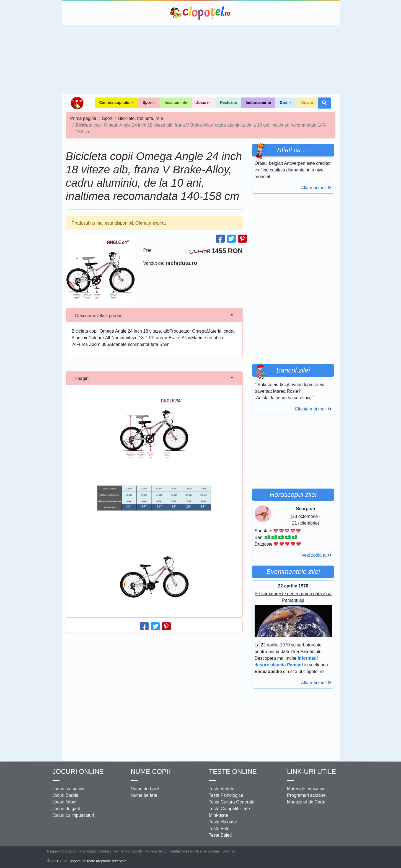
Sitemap (229, 851)
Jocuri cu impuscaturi (73, 815)
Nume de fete (144, 795)
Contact (105, 851)
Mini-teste (218, 815)
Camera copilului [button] (115, 102)
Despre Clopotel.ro (62, 851)
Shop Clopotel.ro (77, 103)
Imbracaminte (258, 102)
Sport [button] (148, 102)
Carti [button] (284, 102)
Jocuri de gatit (66, 809)
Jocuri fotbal (64, 802)
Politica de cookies (205, 851)
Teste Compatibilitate (230, 809)
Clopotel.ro (201, 13)
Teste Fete (219, 829)
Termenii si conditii (128, 851)
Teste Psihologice (226, 795)
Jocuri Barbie (65, 795)
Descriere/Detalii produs (99, 316)
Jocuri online (78, 771)
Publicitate (88, 851)
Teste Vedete (222, 789)
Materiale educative (306, 789)
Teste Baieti (220, 835)
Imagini (82, 378)
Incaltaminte (176, 102)
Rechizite (228, 102)
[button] (324, 103)
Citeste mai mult (313, 409)
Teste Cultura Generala (232, 802)
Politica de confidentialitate (166, 851)
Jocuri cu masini (68, 789)
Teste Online (233, 771)
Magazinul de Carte (306, 802)
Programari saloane (306, 795)
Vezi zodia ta (316, 555)
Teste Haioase (223, 822)
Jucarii (307, 102)
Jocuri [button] (202, 102)
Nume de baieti (146, 789)
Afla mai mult (316, 188)
